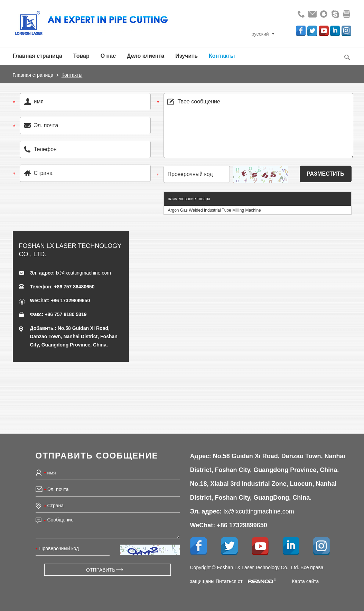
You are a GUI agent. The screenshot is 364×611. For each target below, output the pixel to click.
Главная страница (38, 56)
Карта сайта (305, 581)
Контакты (222, 56)
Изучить (186, 56)
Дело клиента (146, 56)
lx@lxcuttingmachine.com (83, 273)
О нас (108, 56)
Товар (81, 56)
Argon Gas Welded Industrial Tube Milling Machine (214, 210)
